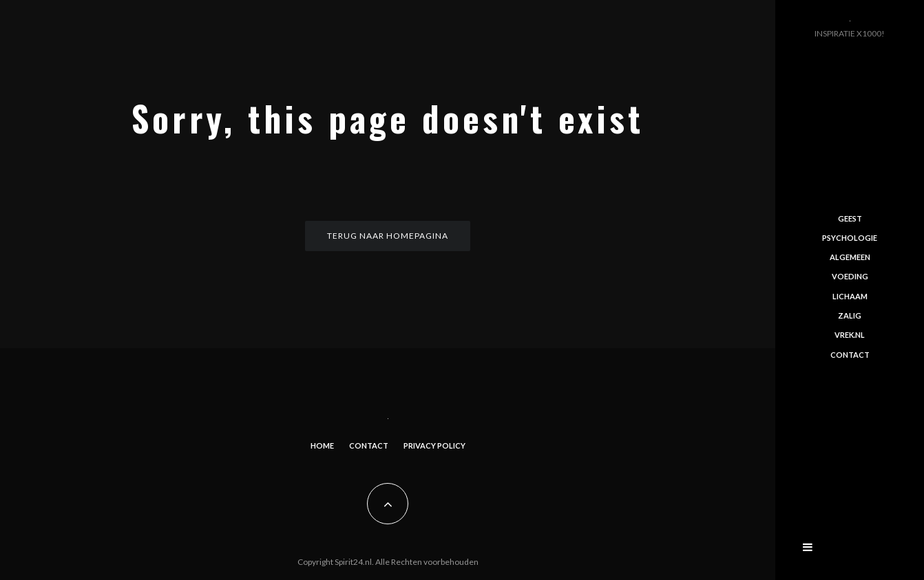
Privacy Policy (434, 445)
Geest (850, 218)
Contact (369, 445)
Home (322, 445)
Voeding (850, 276)
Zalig (850, 315)
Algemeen (850, 257)
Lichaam (850, 296)
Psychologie (850, 238)
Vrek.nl (850, 335)
